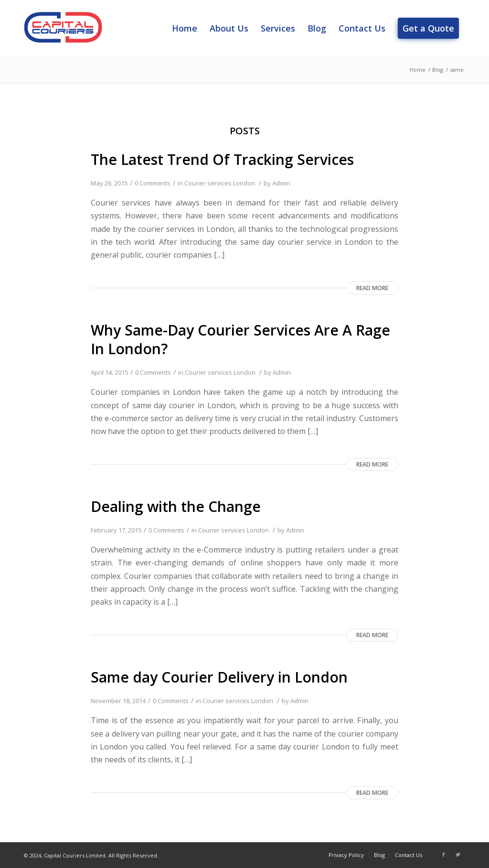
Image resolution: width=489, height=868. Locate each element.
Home (418, 70)
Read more (372, 288)
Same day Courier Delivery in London (219, 677)
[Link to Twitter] (458, 855)
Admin (281, 183)
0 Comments (153, 183)
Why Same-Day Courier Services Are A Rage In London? (240, 339)
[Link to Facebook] (444, 855)
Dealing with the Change (176, 506)
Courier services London (220, 183)
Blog (438, 70)
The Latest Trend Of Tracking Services (222, 159)
